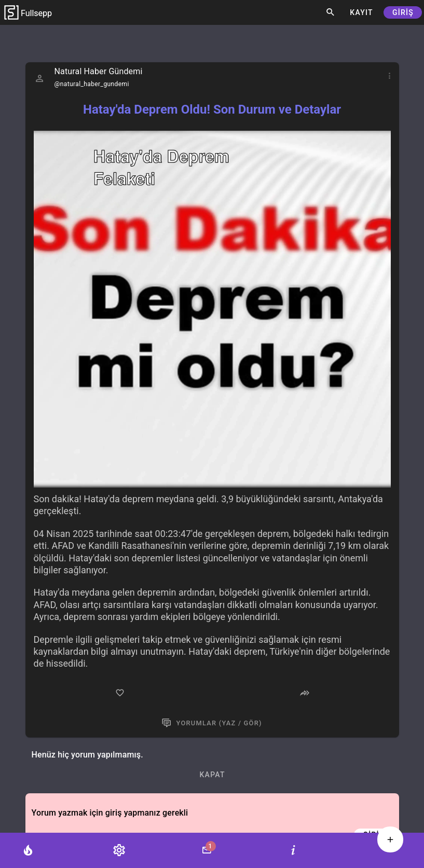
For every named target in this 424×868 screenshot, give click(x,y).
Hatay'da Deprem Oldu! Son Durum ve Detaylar (212, 109)
